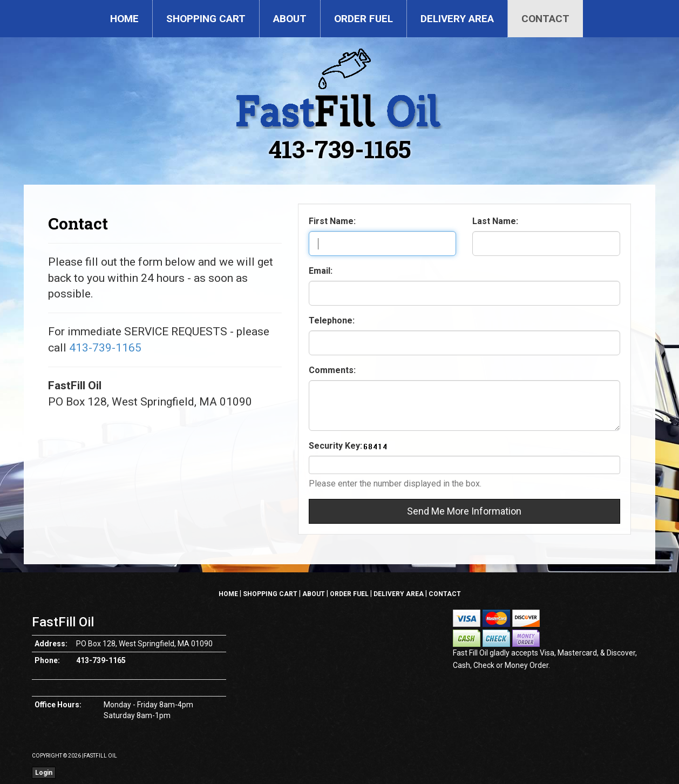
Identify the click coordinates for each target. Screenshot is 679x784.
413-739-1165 (340, 149)
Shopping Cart (206, 19)
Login (44, 773)
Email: (321, 271)
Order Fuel (364, 19)
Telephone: (332, 320)
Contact (545, 19)
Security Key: (335, 446)
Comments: (332, 370)
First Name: (332, 221)
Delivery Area (457, 19)
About (290, 19)
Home (124, 19)
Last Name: (495, 221)
